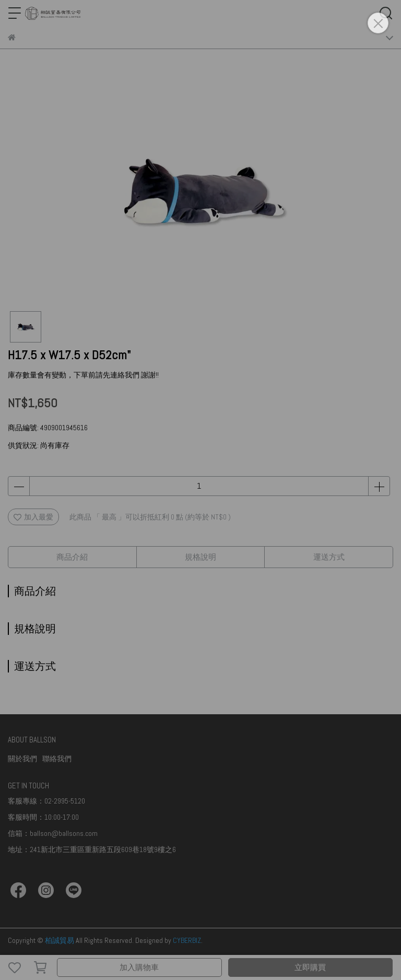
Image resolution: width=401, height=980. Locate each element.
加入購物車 (139, 967)
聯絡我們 (57, 759)
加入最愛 (33, 517)
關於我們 (22, 759)
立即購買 (310, 967)
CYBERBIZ (187, 940)
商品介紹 (72, 557)
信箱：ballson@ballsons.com (53, 833)
